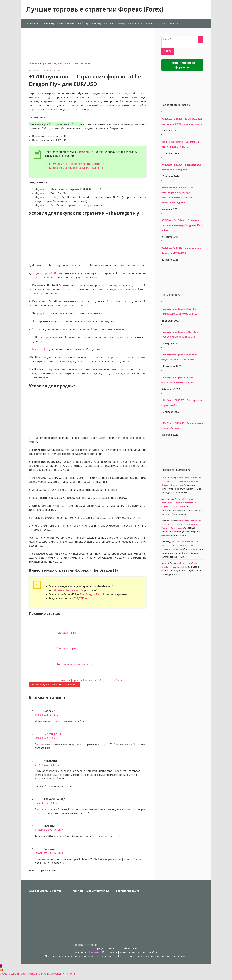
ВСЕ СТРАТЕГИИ (32, 23)
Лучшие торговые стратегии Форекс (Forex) (95, 9)
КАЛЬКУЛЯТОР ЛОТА (66, 23)
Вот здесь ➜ (85, 152)
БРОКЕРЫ (96, 23)
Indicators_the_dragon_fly (68, 590)
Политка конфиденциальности (121, 952)
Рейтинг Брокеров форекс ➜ (182, 65)
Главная (34, 63)
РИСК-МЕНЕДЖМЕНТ (154, 23)
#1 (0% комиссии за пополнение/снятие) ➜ (76, 164)
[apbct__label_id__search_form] (182, 45)
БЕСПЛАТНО (47, 23)
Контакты (81, 952)
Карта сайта (150, 952)
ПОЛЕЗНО (172, 23)
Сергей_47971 (52, 734)
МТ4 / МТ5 (82, 23)
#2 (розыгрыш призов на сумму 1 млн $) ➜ (76, 168)
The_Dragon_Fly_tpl (92, 594)
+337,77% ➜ (80, 598)
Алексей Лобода (52, 70)
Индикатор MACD (44, 273)
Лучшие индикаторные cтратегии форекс (67, 63)
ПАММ (121, 23)
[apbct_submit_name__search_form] (168, 51)
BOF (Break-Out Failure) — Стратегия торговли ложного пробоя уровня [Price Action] (182, 225)
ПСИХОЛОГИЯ (134, 23)
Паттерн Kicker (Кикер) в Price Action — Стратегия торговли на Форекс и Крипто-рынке (181, 481)
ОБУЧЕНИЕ (109, 23)
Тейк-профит (40, 349)
